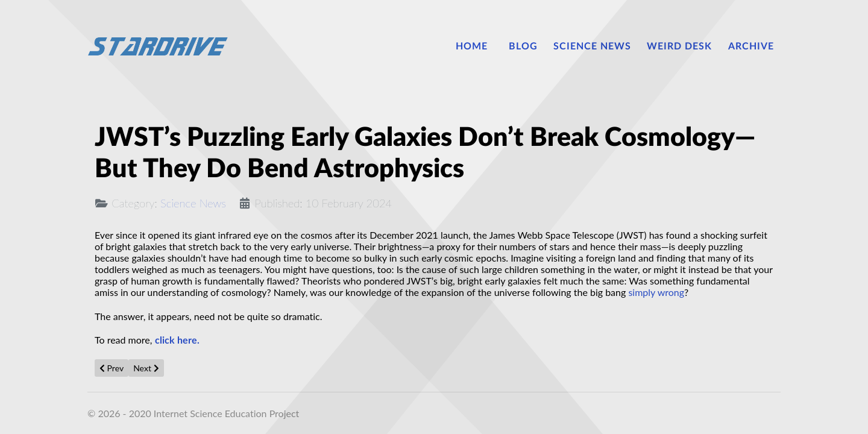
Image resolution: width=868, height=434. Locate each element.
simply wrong (656, 292)
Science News (193, 203)
